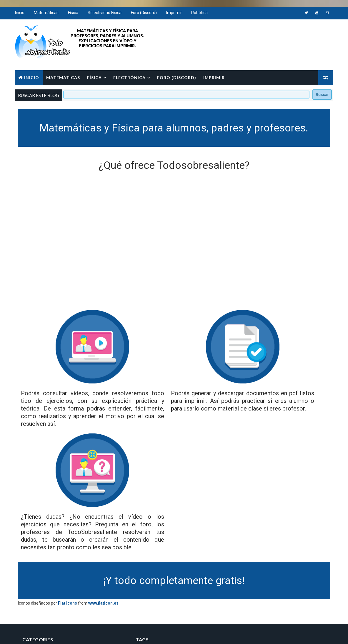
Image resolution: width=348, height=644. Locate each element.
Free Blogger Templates (106, 634)
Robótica (202, 15)
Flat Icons (70, 517)
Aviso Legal (242, 580)
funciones (140, 593)
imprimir (173, 593)
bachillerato (143, 582)
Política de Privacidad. (251, 572)
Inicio (22, 15)
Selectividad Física (107, 15)
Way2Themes (68, 634)
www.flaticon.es (106, 517)
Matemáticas (49, 15)
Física (75, 15)
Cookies (239, 589)
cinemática (182, 582)
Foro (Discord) (146, 15)
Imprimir (176, 15)
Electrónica (132, 77)
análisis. (180, 572)
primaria (139, 603)
